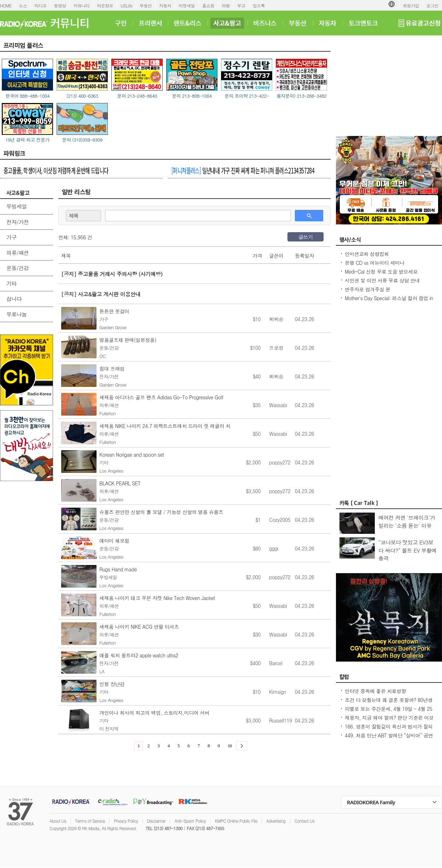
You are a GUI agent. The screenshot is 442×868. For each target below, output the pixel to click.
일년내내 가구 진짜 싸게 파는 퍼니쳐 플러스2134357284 (243, 170)
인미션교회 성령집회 (367, 254)
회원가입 (411, 5)
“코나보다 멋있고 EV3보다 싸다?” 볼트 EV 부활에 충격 (408, 550)
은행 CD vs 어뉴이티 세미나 (375, 263)
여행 (226, 5)
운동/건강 (18, 268)
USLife (126, 5)
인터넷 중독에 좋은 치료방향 (375, 691)
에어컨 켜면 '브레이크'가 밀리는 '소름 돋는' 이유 (407, 521)
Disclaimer (156, 821)
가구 (11, 237)
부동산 (146, 5)
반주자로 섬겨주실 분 (368, 289)
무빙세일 (17, 206)
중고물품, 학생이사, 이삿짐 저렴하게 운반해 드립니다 (56, 170)
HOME (6, 5)
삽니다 (14, 299)
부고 (241, 5)
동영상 (60, 5)
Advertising (276, 821)
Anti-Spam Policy (190, 821)
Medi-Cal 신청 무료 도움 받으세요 (381, 272)
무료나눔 (17, 314)
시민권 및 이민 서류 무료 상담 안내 (382, 280)
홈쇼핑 (208, 5)
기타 (11, 283)
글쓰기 (306, 237)
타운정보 (105, 5)
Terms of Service (90, 821)
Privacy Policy (126, 821)
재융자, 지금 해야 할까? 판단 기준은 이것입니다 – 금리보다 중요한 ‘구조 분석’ (389, 721)
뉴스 (23, 5)
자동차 (165, 5)
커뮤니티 (82, 5)
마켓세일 (187, 5)
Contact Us (305, 821)
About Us (58, 821)
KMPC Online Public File (236, 821)
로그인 (432, 5)
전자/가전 (18, 222)
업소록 (259, 5)
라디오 (40, 5)
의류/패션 (18, 253)
